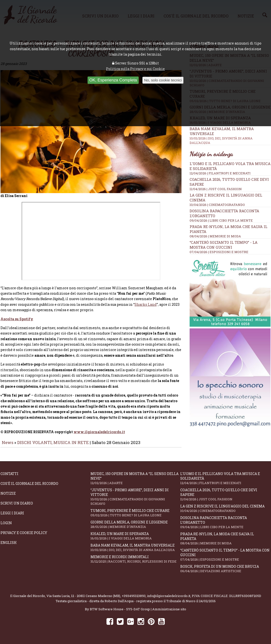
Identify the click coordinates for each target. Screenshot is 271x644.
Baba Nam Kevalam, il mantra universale (135, 551)
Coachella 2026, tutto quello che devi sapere (225, 498)
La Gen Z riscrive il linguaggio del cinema (225, 512)
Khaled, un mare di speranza (135, 539)
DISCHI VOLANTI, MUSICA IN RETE (53, 446)
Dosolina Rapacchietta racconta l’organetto (225, 526)
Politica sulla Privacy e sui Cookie (135, 69)
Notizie (8, 497)
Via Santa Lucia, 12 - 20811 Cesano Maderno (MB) (83, 599)
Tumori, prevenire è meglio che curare (135, 516)
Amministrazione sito (169, 613)
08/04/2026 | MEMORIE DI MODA (215, 236)
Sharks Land (146, 308)
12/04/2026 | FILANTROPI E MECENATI (220, 173)
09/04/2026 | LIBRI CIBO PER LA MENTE (221, 220)
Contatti (9, 477)
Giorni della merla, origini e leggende (135, 528)
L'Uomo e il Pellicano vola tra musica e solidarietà (225, 482)
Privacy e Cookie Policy (24, 536)
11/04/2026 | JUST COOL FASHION (216, 189)
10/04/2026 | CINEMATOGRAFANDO (217, 205)
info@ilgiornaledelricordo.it (169, 599)
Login (6, 526)
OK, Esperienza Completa (113, 80)
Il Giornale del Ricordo (28, 599)
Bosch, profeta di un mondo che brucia (225, 572)
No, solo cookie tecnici (163, 80)
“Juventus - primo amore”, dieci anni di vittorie (135, 500)
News (8, 446)
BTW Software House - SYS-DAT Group (120, 613)
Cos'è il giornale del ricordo (29, 487)
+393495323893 (134, 599)
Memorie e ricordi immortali (135, 562)
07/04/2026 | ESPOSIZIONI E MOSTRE (219, 252)
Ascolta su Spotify (17, 322)
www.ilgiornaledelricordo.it (99, 435)
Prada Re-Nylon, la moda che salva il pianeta (225, 542)
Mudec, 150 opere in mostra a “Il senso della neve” (135, 482)
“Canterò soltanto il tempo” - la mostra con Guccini (224, 245)
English (9, 546)
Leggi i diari (12, 516)
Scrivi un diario (17, 507)
